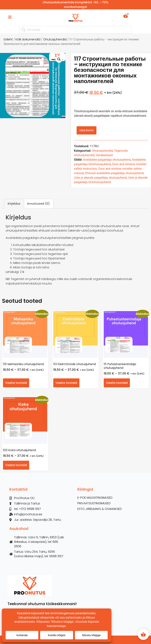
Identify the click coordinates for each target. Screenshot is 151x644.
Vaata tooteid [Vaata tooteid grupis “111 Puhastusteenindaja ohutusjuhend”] (117, 383)
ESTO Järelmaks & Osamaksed (100, 509)
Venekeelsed (104, 155)
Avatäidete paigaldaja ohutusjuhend (107, 160)
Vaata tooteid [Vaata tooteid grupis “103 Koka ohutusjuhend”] (16, 465)
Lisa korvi (87, 130)
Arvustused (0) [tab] (38, 204)
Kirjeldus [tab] (14, 204)
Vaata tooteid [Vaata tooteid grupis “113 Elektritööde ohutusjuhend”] (66, 383)
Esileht (8, 39)
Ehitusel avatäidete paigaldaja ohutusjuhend (114, 173)
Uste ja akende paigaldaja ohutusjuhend (100, 178)
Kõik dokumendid (28, 39)
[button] (59, 59)
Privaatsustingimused (94, 503)
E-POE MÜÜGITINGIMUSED (95, 498)
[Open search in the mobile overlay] (75, 30)
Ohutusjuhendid (55, 39)
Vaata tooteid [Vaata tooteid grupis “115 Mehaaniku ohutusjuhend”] (16, 383)
